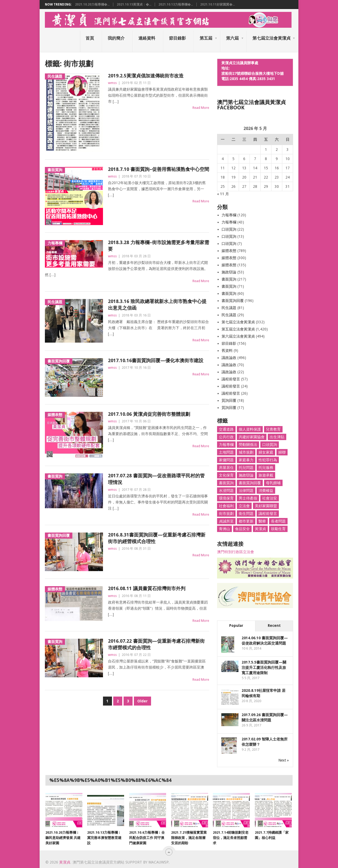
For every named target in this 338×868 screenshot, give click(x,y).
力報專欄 (229, 215)
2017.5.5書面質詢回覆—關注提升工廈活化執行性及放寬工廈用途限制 (264, 668)
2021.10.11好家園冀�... (217, 4)
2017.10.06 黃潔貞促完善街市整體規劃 (149, 414)
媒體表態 (229, 251)
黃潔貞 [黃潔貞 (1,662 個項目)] (260, 529)
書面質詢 (229, 279)
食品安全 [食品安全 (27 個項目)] (242, 529)
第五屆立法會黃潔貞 (238, 329)
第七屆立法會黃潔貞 (271, 38)
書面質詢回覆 (233, 301)
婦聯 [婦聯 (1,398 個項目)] (282, 452)
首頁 (90, 38)
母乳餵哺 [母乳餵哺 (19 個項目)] (273, 483)
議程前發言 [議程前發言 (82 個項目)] (268, 514)
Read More (201, 108)
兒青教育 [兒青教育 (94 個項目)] (273, 429)
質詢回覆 (229, 400)
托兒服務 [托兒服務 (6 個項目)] (266, 468)
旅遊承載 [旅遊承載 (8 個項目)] (266, 475)
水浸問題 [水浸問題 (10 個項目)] (226, 491)
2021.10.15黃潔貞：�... (134, 4)
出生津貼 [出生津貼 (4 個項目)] (277, 437)
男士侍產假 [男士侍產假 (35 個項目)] (248, 498)
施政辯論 (229, 272)
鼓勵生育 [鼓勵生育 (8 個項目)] (278, 529)
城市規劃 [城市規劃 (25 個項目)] (246, 452)
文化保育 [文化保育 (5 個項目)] (226, 475)
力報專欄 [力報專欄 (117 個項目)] (226, 445)
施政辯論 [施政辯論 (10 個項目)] (246, 475)
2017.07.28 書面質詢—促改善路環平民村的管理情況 (156, 479)
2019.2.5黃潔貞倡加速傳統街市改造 (146, 76)
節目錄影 (177, 38)
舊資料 (227, 351)
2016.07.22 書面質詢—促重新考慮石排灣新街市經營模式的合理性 (156, 644)
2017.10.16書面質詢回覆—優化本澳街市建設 (156, 360)
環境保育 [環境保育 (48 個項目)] (226, 498)
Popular (236, 626)
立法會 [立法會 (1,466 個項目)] (244, 506)
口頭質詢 (229, 229)
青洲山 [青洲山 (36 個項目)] (224, 529)
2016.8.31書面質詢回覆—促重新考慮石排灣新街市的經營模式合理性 (157, 538)
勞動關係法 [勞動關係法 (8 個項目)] (248, 445)
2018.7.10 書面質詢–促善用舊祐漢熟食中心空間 (159, 169)
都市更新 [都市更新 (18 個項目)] (246, 521)
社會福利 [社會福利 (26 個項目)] (226, 506)
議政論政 (229, 358)
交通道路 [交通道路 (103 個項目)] (226, 429)
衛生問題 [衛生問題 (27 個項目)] (246, 514)
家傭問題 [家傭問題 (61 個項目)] (226, 460)
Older (142, 701)
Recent (274, 626)
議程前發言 (231, 379)
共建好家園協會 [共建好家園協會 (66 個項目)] (252, 437)
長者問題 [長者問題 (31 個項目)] (278, 521)
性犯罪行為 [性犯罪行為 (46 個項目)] (268, 460)
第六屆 (232, 38)
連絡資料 (147, 38)
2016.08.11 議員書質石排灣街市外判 (147, 588)
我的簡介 (116, 38)
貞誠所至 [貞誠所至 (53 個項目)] (226, 521)
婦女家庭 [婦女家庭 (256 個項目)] (266, 452)
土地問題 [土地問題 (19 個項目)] (226, 452)
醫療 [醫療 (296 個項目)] (262, 521)
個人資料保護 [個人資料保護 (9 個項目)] (250, 429)
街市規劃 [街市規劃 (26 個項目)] (226, 514)
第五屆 (206, 38)
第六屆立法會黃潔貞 (238, 336)
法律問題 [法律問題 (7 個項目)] (246, 491)
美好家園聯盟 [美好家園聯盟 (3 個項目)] (266, 506)
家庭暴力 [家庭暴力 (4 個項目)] (246, 460)
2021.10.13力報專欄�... (176, 4)
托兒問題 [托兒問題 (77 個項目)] (246, 468)
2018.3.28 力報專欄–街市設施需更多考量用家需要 (159, 246)
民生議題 (229, 308)
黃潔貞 (65, 862)
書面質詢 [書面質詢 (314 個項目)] (226, 483)
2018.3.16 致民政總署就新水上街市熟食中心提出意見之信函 (157, 305)
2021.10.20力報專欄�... (92, 4)
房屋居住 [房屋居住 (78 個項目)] (226, 468)
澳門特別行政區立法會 (236, 552)
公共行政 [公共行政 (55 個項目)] (226, 437)
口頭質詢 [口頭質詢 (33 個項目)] (270, 445)
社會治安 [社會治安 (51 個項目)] (270, 498)
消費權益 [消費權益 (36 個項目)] (266, 491)
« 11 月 (223, 194)
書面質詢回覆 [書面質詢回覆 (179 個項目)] (250, 483)
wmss (112, 83)
